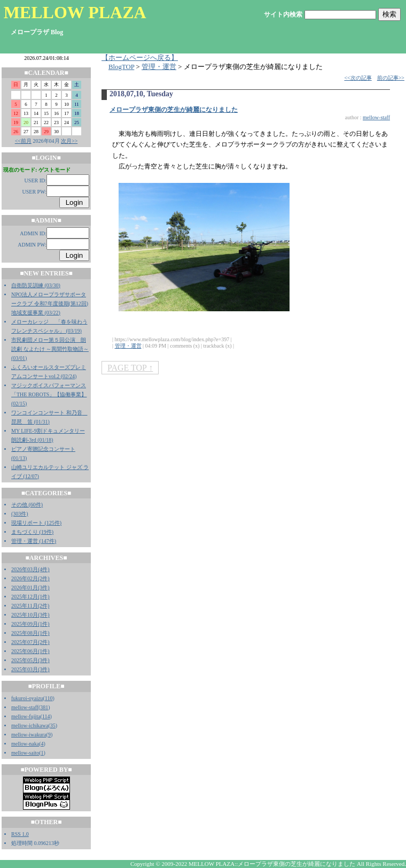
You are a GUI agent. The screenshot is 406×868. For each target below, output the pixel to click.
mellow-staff (25, 707)
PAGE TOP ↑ (130, 368)
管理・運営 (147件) (34, 541)
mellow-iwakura (29, 735)
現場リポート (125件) (36, 523)
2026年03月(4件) (30, 569)
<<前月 (23, 141)
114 (46, 716)
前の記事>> (391, 78)
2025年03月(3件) (30, 669)
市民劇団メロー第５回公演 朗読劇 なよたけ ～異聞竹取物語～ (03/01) (50, 349)
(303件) (20, 514)
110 (49, 698)
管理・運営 (159, 67)
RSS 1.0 (20, 834)
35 (53, 725)
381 (44, 707)
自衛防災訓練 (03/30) (36, 285)
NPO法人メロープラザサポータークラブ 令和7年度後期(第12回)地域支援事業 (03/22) (50, 304)
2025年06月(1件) (30, 651)
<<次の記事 (358, 78)
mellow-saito (25, 753)
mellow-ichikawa (30, 725)
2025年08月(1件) (30, 633)
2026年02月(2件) (30, 578)
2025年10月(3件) (30, 615)
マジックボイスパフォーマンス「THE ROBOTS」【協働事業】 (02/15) (49, 394)
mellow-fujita (26, 716)
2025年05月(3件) (30, 660)
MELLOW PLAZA (75, 12)
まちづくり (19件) (32, 532)
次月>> (69, 141)
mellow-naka (25, 744)
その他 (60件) (27, 505)
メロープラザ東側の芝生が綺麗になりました (174, 110)
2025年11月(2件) (30, 606)
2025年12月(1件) (30, 597)
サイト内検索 (283, 14)
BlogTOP (121, 67)
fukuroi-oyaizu (27, 698)
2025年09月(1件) (30, 624)
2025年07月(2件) (30, 642)
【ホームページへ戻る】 (140, 58)
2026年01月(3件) (30, 587)
